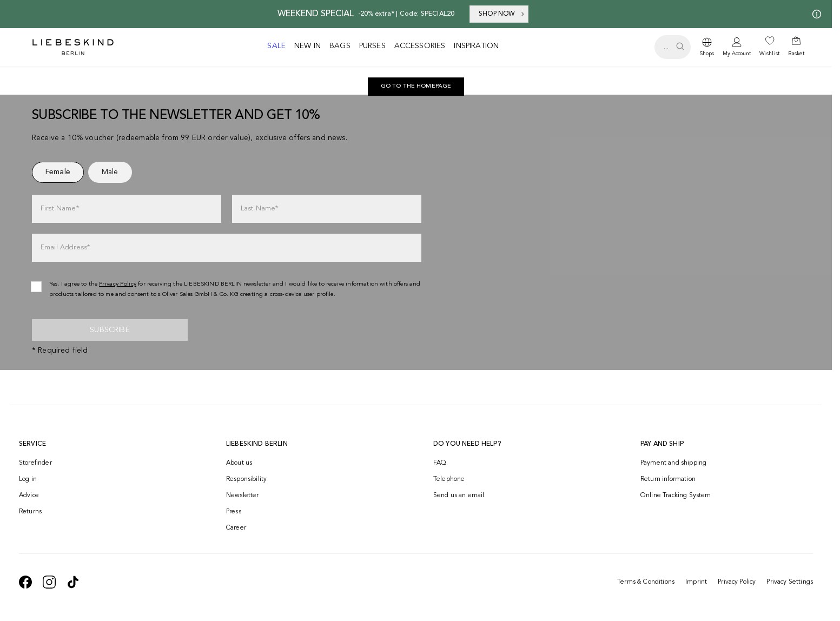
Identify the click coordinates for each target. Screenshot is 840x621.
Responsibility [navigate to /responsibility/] (246, 479)
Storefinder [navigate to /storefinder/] (35, 463)
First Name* (60, 209)
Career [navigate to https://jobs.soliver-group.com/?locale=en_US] (236, 528)
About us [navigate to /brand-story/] (239, 463)
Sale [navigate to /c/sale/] (276, 46)
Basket (796, 54)
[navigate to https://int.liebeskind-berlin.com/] (416, 87)
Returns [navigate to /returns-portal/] (30, 512)
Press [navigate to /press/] (234, 512)
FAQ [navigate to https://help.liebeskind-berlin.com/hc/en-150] (440, 463)
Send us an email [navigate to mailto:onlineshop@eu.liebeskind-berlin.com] (459, 496)
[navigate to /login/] (737, 47)
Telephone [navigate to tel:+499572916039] (449, 479)
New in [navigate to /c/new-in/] (307, 46)
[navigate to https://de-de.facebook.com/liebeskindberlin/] (25, 582)
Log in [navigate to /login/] (28, 479)
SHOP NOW (502, 14)
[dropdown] (707, 47)
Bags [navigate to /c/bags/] (340, 46)
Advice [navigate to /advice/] (29, 496)
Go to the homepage (416, 86)
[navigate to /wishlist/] (769, 47)
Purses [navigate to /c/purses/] (372, 46)
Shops (707, 54)
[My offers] (815, 14)
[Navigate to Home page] (73, 47)
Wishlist (769, 54)
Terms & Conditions (646, 582)
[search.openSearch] (673, 47)
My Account (737, 54)
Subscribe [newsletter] (110, 330)
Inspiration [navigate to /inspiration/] (476, 46)
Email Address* (65, 247)
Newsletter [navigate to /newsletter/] (243, 496)
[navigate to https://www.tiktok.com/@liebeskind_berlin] (73, 582)
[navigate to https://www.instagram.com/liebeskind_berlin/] (49, 582)
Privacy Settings (790, 582)
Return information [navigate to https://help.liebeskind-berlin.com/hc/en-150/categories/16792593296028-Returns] (668, 479)
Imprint (696, 582)
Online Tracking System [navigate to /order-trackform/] (676, 496)
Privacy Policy (737, 582)
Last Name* (260, 209)
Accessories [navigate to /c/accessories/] (420, 46)
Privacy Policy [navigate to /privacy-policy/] (118, 284)
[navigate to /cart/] (796, 47)
